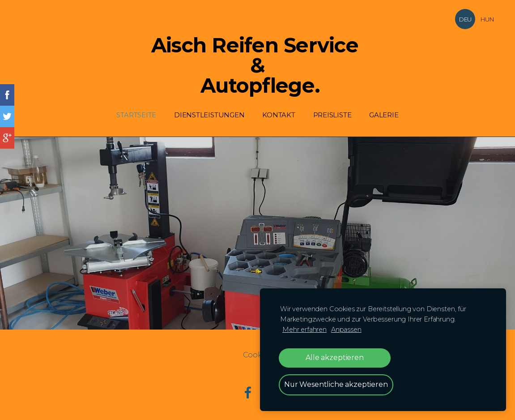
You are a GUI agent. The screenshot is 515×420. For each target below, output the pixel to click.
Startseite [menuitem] (136, 115)
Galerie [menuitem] (384, 115)
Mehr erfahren (304, 330)
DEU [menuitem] (465, 19)
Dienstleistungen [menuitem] (209, 115)
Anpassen (346, 330)
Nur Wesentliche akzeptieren (336, 384)
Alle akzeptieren (334, 358)
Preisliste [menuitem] (332, 115)
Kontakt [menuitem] (279, 115)
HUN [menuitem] (487, 19)
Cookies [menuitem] (258, 355)
